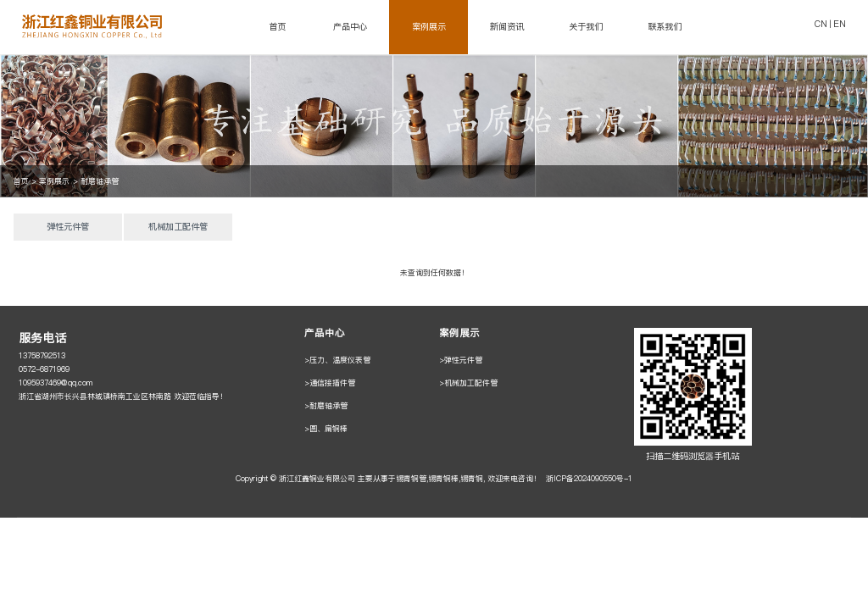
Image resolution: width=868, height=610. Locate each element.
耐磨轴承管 (100, 181)
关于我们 (586, 27)
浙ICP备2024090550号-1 (589, 478)
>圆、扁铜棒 (326, 428)
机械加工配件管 (178, 227)
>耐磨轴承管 (326, 405)
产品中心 (350, 27)
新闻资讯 (507, 27)
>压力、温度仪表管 (337, 360)
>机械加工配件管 (468, 383)
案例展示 (429, 27)
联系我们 (665, 27)
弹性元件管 (68, 227)
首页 (277, 27)
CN (821, 24)
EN (840, 24)
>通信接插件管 (330, 383)
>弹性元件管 (461, 360)
